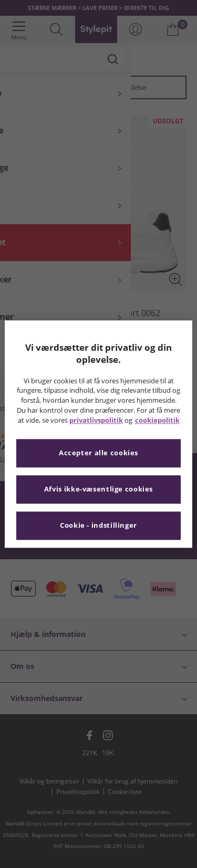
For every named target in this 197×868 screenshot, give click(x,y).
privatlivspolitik (96, 420)
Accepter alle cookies (98, 453)
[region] (98, 434)
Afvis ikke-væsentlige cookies (98, 489)
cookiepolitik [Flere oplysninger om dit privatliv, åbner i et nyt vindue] (157, 420)
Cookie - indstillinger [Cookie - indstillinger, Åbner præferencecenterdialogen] (98, 525)
